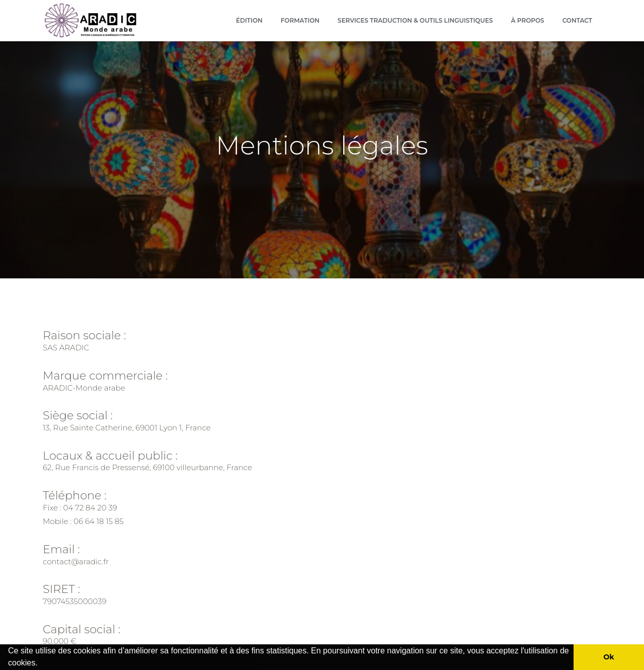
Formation (300, 20)
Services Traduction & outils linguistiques (415, 20)
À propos (528, 20)
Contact (577, 20)
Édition (249, 20)
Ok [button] (609, 657)
